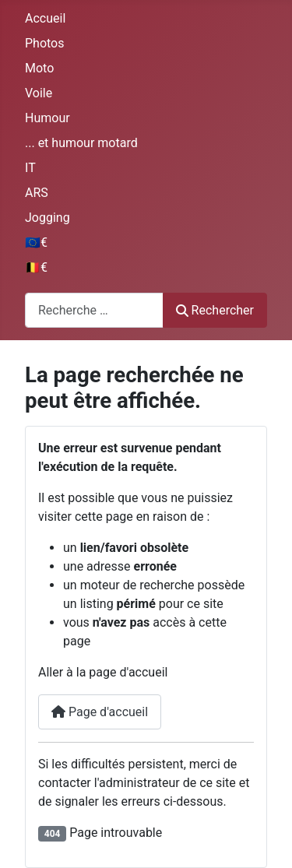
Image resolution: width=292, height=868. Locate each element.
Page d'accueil (100, 712)
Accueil (45, 18)
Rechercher (215, 310)
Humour (47, 118)
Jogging (47, 218)
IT (30, 168)
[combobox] (94, 310)
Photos (45, 43)
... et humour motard (81, 143)
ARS (37, 193)
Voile (39, 93)
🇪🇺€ (36, 242)
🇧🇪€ (36, 267)
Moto (39, 68)
